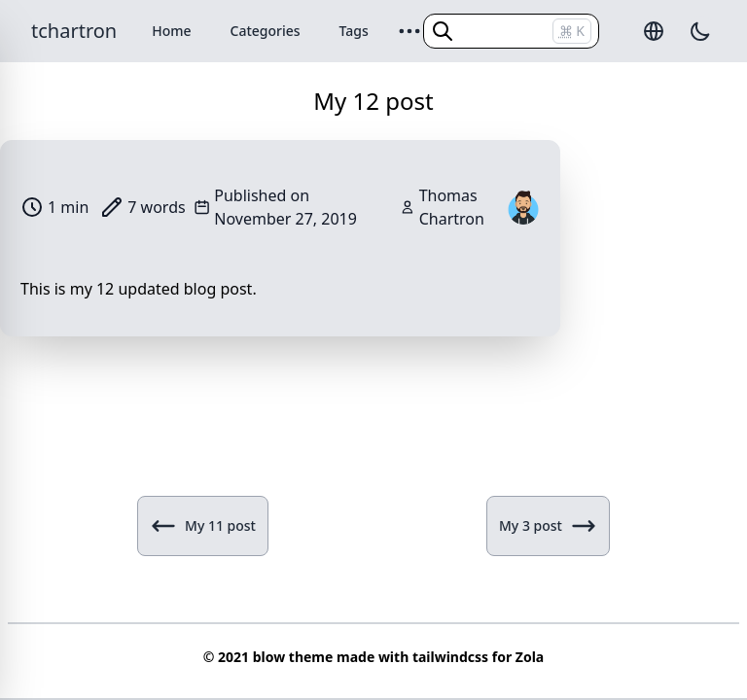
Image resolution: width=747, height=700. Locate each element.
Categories (266, 31)
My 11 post (203, 526)
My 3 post (548, 526)
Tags (354, 31)
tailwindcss (450, 657)
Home (171, 31)
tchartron (74, 31)
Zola (530, 657)
